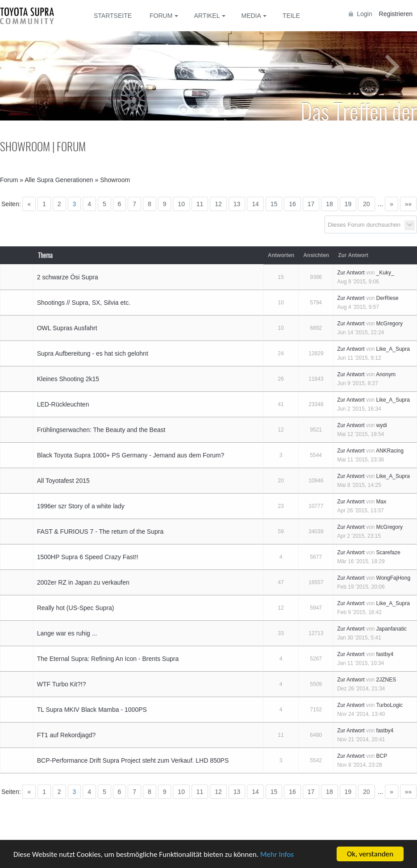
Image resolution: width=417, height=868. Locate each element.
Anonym (386, 374)
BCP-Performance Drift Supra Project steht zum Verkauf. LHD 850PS (133, 760)
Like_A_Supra (393, 349)
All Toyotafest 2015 (63, 481)
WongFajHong (394, 578)
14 (255, 204)
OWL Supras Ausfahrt (67, 328)
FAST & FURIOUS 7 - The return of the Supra (100, 532)
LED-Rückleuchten (63, 404)
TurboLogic (389, 705)
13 (237, 204)
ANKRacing (390, 451)
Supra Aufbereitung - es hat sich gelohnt (93, 353)
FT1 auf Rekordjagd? (67, 735)
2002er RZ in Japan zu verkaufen (83, 582)
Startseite (113, 16)
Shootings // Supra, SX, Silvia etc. (84, 303)
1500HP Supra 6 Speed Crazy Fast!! (88, 557)
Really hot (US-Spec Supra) (76, 608)
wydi (382, 425)
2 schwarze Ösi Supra (68, 277)
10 (181, 204)
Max (382, 502)
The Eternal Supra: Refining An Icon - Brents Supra (108, 659)
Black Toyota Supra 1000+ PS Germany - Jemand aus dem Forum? (131, 455)
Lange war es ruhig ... (67, 633)
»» (409, 204)
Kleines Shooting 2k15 (68, 379)
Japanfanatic (392, 629)
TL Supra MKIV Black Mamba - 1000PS (92, 710)
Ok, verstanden (370, 854)
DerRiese (388, 298)
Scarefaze (388, 552)
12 (218, 204)
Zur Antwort (351, 273)
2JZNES (386, 680)
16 (292, 204)
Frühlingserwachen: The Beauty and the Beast (101, 430)
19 (348, 204)
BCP (382, 756)
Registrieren (396, 14)
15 (274, 204)
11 (200, 204)
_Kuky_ (385, 273)
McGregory (390, 324)
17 (311, 204)
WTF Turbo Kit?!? (62, 684)
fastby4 (385, 654)
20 (367, 204)
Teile (291, 16)
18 (329, 204)
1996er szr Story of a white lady (81, 506)
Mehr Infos (277, 854)
